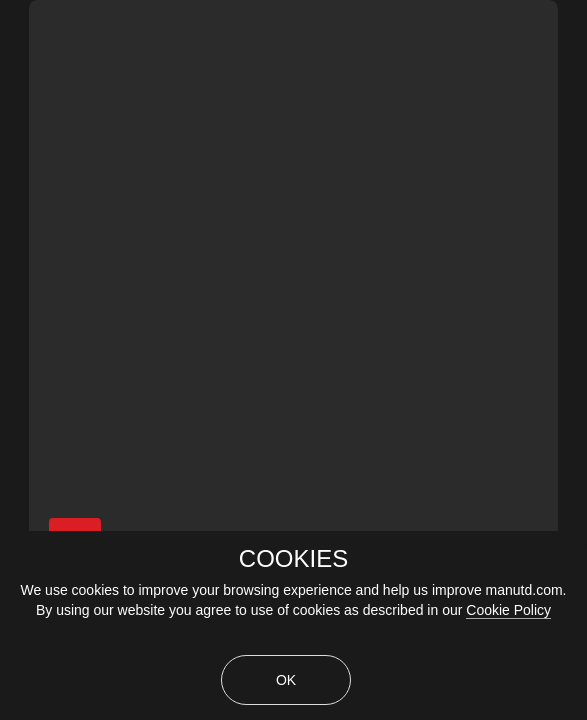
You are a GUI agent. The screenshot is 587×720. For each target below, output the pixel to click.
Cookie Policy (508, 610)
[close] (575, 12)
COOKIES (293, 559)
